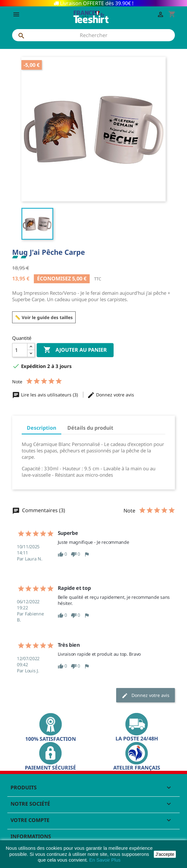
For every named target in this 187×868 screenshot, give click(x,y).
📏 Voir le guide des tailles (44, 317)
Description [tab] (41, 428)
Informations (31, 836)
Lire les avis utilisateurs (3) (46, 395)
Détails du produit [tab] (90, 428)
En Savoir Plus (105, 860)
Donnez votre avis (111, 395)
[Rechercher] (93, 35)
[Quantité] (20, 350)
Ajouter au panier (75, 350)
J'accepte (165, 854)
